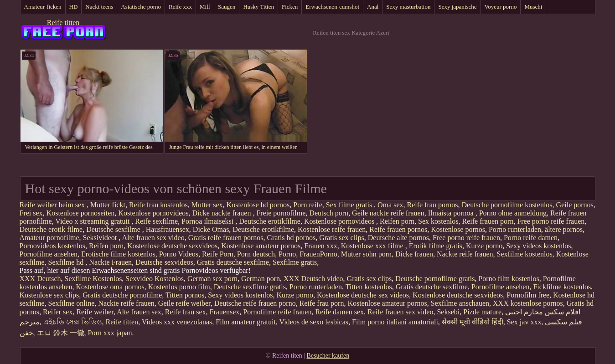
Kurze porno (484, 246)
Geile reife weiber (184, 303)
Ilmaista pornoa (452, 213)
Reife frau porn (322, 303)
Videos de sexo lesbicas (314, 322)
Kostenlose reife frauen (332, 229)
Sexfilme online (72, 303)
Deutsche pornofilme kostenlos (507, 205)
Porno (287, 254)
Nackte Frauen (110, 262)
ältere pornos (564, 229)
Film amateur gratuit (246, 322)
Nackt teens (99, 7)
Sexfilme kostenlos (525, 254)
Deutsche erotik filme (51, 229)
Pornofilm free (528, 295)
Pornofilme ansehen (49, 254)
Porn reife (308, 205)
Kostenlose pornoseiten (81, 213)
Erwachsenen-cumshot (332, 7)
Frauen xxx (320, 246)
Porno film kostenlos (509, 279)
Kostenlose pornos (458, 229)
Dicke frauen (414, 254)
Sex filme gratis (350, 205)
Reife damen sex (339, 312)
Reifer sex (58, 312)
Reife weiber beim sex (53, 205)
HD (74, 7)
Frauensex (225, 312)
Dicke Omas (211, 229)
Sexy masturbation (408, 7)
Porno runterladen (515, 229)
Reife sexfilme (156, 221)
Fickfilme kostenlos (562, 287)
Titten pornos (185, 295)
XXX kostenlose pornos (528, 303)
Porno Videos (179, 254)
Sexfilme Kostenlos (93, 279)
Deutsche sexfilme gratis (250, 287)
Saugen (227, 7)
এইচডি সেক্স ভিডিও (73, 322)
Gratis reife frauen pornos (226, 238)
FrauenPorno (318, 254)
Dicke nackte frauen (223, 213)
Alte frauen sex (139, 312)
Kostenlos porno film (179, 287)
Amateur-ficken (43, 7)
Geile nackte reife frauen (388, 213)
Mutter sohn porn (366, 254)
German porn (261, 279)
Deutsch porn (329, 213)
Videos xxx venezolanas (177, 322)
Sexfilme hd (67, 262)
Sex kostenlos (438, 221)
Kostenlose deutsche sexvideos (172, 246)
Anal (373, 7)
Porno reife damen (531, 238)
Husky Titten (258, 7)
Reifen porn (397, 221)
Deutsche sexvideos (164, 262)
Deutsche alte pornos (398, 238)
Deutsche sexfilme (114, 229)
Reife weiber (95, 312)
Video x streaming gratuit (93, 221)
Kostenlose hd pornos (258, 205)
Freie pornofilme (281, 213)
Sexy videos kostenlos (538, 246)
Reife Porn (218, 254)
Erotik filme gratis (436, 246)
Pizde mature (482, 312)
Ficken (290, 7)
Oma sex (390, 205)
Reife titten (63, 23)
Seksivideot (101, 238)
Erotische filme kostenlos (118, 254)
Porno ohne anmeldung (513, 213)
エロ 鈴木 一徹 (61, 333)
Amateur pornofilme (49, 238)
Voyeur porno (501, 7)
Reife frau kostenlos (158, 205)
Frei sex (31, 213)
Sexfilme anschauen (460, 303)
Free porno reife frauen (551, 221)
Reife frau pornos (433, 205)
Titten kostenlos (369, 287)
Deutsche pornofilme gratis (435, 279)
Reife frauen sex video (400, 312)
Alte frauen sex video (153, 238)
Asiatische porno (141, 7)
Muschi (533, 7)
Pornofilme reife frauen (277, 312)
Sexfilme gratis (295, 262)
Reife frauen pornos (398, 229)
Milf (205, 7)
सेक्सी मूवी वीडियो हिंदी (473, 322)
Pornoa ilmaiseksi (208, 221)
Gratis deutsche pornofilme (122, 295)
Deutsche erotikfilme (270, 221)
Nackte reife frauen (465, 254)
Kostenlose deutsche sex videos (363, 295)
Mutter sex (207, 205)
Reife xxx (180, 7)
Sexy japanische (457, 7)
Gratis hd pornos (291, 238)
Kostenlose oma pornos (110, 287)
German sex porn (212, 279)
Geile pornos (575, 205)
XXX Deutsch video (313, 279)
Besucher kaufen (328, 356)
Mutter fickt (108, 205)
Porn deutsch (256, 254)
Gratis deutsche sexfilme (233, 262)
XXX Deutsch (40, 279)
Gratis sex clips (342, 238)
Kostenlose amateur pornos (261, 246)
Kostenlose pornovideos (153, 213)
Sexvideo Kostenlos (155, 279)
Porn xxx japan (110, 333)
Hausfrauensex (168, 229)
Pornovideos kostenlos (52, 246)
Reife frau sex (186, 312)
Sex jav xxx (524, 322)
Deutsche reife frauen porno (255, 303)
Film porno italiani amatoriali (395, 322)
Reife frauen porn (488, 221)
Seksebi (448, 312)
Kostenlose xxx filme (373, 246)
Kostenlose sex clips (49, 295)
